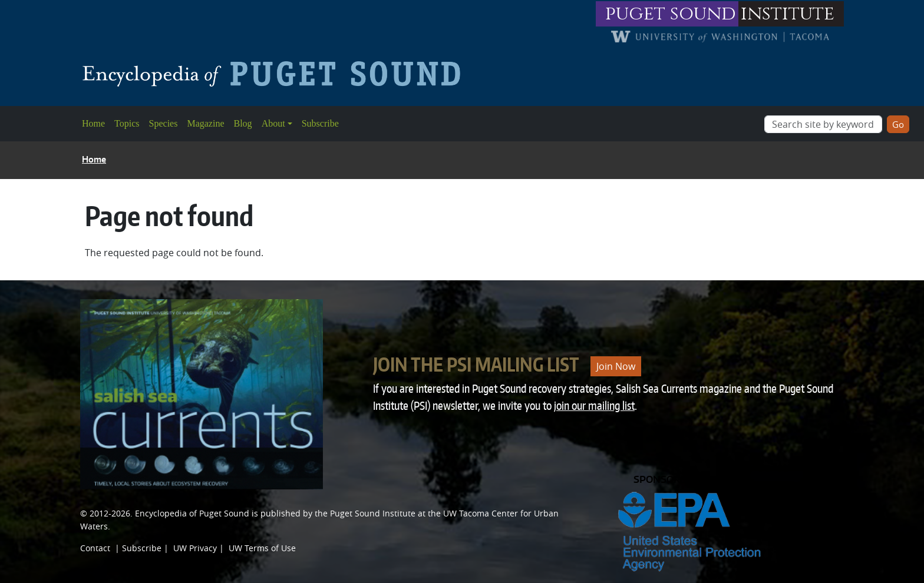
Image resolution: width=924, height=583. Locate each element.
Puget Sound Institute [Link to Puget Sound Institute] (373, 513)
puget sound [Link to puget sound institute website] (671, 14)
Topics (127, 123)
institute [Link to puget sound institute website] (788, 14)
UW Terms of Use (262, 548)
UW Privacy (195, 548)
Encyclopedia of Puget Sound (192, 513)
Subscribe (320, 123)
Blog (243, 123)
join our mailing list (594, 405)
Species (164, 123)
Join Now (616, 366)
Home (93, 123)
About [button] (273, 123)
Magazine (205, 123)
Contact (95, 548)
